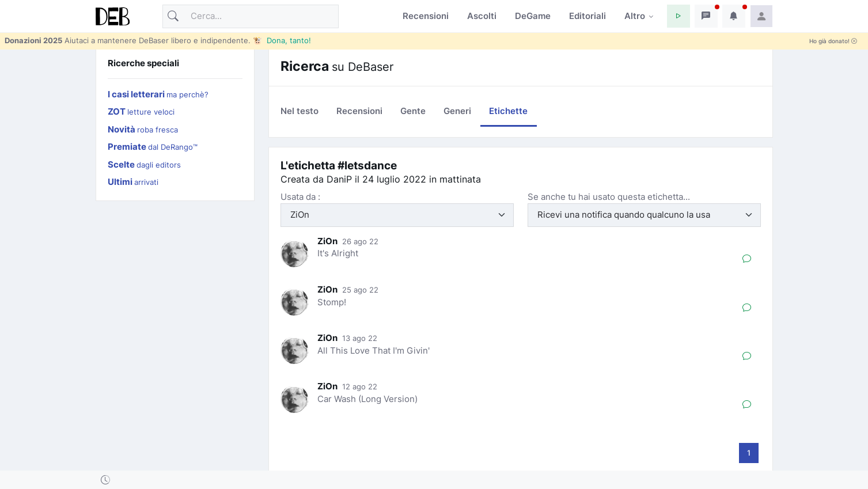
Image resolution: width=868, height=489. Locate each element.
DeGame (533, 16)
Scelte (144, 164)
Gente (413, 111)
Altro (635, 16)
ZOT (141, 111)
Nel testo (300, 111)
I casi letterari (158, 94)
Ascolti (482, 16)
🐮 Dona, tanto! (282, 40)
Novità (143, 129)
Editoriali (587, 16)
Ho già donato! (833, 41)
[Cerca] (251, 16)
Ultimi (133, 182)
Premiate (153, 147)
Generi (457, 111)
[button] (679, 16)
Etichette (508, 111)
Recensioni (426, 16)
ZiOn (327, 241)
